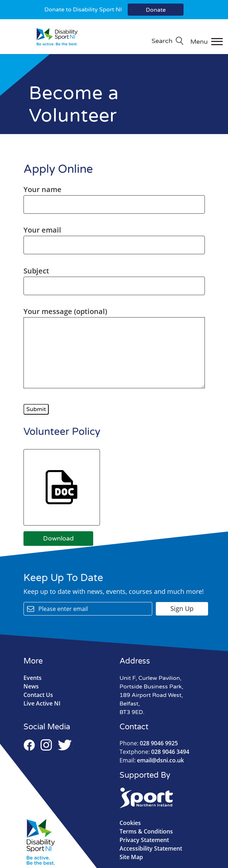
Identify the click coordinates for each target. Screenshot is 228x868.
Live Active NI (42, 703)
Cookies (130, 823)
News (31, 686)
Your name (114, 197)
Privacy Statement (144, 840)
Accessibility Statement (151, 848)
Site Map (131, 857)
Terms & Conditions (146, 831)
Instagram (46, 745)
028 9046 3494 (154, 752)
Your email (114, 238)
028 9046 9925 (149, 743)
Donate (156, 10)
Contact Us (38, 695)
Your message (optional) (114, 348)
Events (33, 678)
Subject (114, 278)
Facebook (29, 745)
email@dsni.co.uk (152, 760)
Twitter (65, 745)
